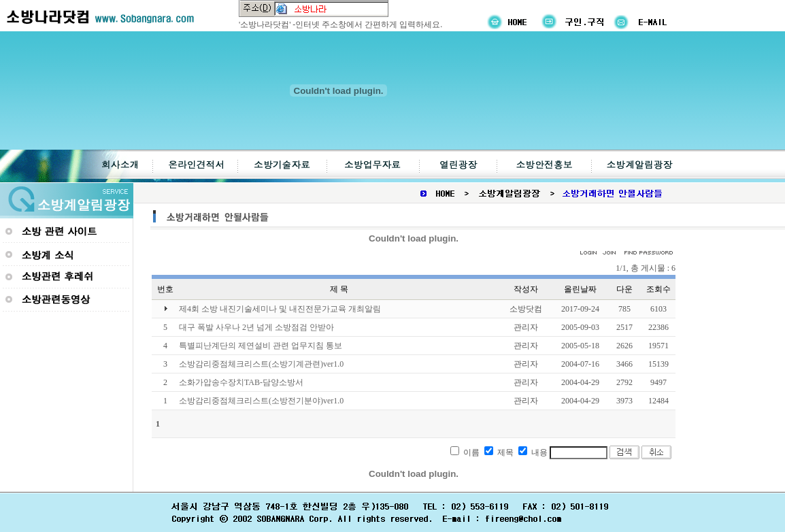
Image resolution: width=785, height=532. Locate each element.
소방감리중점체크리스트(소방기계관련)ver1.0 (261, 364)
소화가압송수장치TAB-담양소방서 (241, 382)
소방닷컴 (526, 309)
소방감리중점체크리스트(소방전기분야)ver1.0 (261, 401)
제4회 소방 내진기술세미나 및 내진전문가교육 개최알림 (280, 309)
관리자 (526, 327)
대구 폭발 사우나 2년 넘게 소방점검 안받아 (256, 327)
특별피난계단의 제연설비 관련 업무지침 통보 (261, 346)
